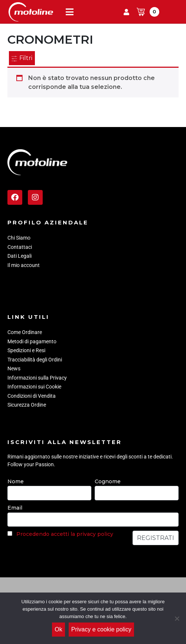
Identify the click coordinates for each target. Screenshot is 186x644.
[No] (177, 618)
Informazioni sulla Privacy (37, 378)
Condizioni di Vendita (32, 396)
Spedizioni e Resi (26, 350)
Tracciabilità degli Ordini (35, 360)
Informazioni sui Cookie (34, 387)
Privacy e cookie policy (101, 629)
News (14, 368)
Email (15, 508)
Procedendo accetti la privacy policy (65, 534)
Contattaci (20, 247)
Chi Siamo (19, 238)
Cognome (108, 481)
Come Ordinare (25, 332)
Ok (58, 629)
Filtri (22, 58)
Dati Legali (19, 256)
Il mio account (24, 265)
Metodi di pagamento (32, 341)
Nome (16, 481)
